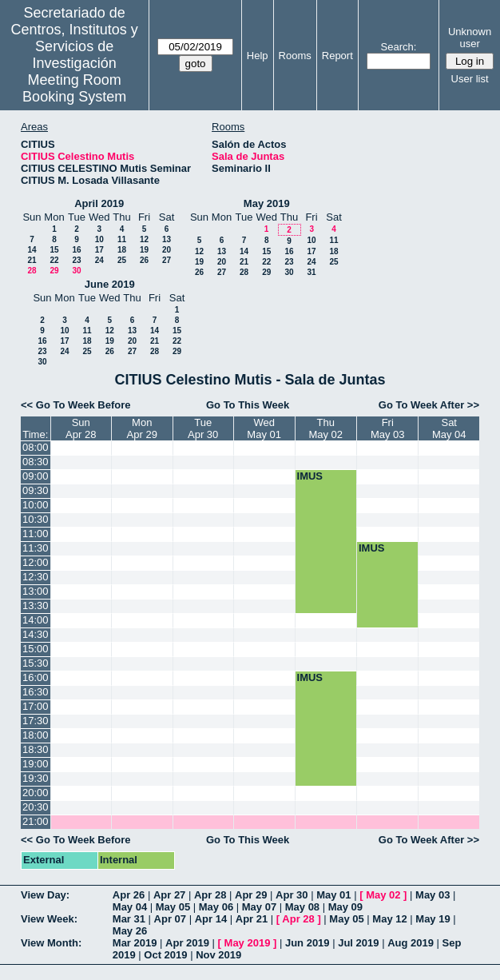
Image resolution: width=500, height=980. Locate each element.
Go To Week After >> (429, 405)
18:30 (36, 749)
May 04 (130, 907)
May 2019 (267, 203)
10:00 (36, 505)
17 (99, 250)
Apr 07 (170, 919)
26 (144, 260)
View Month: (51, 943)
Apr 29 (251, 895)
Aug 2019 (411, 943)
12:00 (36, 562)
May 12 (389, 919)
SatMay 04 (449, 428)
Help (258, 56)
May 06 (216, 907)
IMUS (310, 476)
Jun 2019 (308, 943)
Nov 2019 (218, 955)
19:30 (36, 778)
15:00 (36, 649)
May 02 (383, 895)
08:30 (36, 462)
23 (76, 260)
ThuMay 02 (325, 428)
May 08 (302, 907)
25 (122, 260)
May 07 (259, 907)
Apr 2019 (187, 943)
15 (54, 250)
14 (32, 250)
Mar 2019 (135, 943)
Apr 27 (169, 895)
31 (311, 272)
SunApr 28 (81, 428)
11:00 (36, 534)
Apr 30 (292, 895)
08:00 (36, 447)
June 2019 (110, 284)
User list (470, 79)
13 (167, 239)
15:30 (36, 663)
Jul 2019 (358, 943)
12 (144, 239)
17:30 (36, 721)
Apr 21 (252, 919)
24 (99, 260)
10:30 (36, 519)
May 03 (433, 895)
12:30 (36, 577)
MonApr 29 (142, 428)
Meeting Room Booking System (74, 88)
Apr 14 (211, 919)
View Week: (49, 919)
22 (54, 260)
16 (76, 250)
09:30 (36, 490)
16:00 (36, 677)
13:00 (36, 591)
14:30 (36, 634)
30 (76, 271)
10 (99, 239)
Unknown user (470, 38)
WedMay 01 (264, 428)
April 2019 (99, 203)
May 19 (433, 919)
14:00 (36, 620)
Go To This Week (248, 405)
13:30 (36, 606)
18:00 (36, 735)
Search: (399, 47)
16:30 (36, 692)
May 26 (130, 931)
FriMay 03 (388, 428)
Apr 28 (210, 895)
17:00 (36, 706)
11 (122, 239)
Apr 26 (129, 895)
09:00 (36, 476)
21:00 (36, 821)
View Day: (45, 895)
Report (337, 56)
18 (122, 250)
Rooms (295, 56)
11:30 (36, 548)
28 (32, 271)
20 (167, 250)
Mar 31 (129, 919)
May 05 (173, 907)
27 (167, 260)
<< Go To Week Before (76, 405)
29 (54, 271)
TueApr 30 (203, 428)
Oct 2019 (165, 955)
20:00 (36, 793)
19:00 (36, 764)
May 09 (345, 907)
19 (144, 250)
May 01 (333, 895)
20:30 (36, 807)
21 (32, 260)
